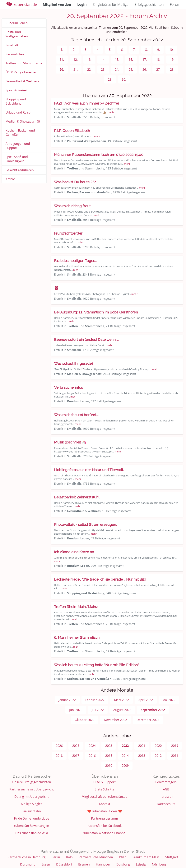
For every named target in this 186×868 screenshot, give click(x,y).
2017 (76, 756)
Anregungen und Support (18, 146)
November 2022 (115, 720)
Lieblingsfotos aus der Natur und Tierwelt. (89, 470)
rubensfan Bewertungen (32, 826)
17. (145, 60)
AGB (166, 789)
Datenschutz (166, 804)
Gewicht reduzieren (20, 170)
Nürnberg (159, 864)
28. (172, 70)
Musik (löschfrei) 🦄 (70, 442)
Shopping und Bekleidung (16, 101)
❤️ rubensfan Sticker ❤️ (105, 811)
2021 (142, 746)
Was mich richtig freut (72, 206)
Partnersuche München (96, 857)
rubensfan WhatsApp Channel (105, 833)
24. (117, 70)
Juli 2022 (98, 710)
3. (86, 50)
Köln (69, 857)
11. (62, 60)
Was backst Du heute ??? (75, 182)
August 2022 (122, 710)
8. (146, 50)
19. (172, 60)
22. (89, 70)
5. (110, 50)
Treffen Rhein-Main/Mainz (76, 607)
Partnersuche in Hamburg (27, 857)
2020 (158, 746)
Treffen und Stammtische (24, 63)
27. (158, 70)
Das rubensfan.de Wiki (32, 833)
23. (103, 70)
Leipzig (141, 864)
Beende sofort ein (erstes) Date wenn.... (86, 340)
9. (158, 50)
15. (117, 60)
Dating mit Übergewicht (32, 797)
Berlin (56, 857)
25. (131, 70)
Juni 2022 (76, 710)
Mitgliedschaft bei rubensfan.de (105, 797)
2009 (125, 766)
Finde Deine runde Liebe (32, 818)
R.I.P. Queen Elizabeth (72, 131)
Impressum (166, 797)
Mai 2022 (169, 700)
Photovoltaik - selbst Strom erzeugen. (85, 524)
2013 (142, 756)
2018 (59, 756)
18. (158, 60)
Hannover (103, 864)
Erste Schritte (105, 789)
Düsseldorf (64, 864)
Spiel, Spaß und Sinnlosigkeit (17, 159)
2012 (158, 756)
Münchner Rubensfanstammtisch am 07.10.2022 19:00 (99, 155)
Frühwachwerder (68, 233)
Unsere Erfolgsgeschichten (32, 782)
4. (98, 50)
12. (76, 60)
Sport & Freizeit (17, 90)
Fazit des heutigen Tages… (75, 261)
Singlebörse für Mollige (111, 4)
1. (62, 50)
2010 (109, 766)
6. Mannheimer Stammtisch (77, 637)
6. (122, 50)
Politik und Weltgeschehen (17, 34)
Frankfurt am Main (146, 857)
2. (74, 50)
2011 (175, 756)
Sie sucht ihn (32, 811)
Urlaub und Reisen (19, 112)
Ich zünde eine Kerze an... (75, 552)
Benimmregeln (166, 782)
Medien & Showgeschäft (23, 121)
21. (76, 70)
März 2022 (121, 700)
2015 (109, 756)
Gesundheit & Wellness (22, 81)
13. (89, 60)
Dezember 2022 (148, 720)
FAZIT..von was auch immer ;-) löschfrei (86, 103)
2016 (92, 756)
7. (134, 50)
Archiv (10, 179)
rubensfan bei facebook (105, 826)
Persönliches (15, 54)
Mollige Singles (32, 804)
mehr (112, 112)
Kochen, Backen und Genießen (20, 133)
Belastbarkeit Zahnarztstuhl (77, 497)
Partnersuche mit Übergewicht (32, 789)
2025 (76, 746)
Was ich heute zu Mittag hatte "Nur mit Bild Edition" (96, 665)
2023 (109, 746)
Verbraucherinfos (68, 387)
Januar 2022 (67, 700)
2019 (175, 746)
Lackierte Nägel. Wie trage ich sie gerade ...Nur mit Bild (100, 579)
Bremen (84, 864)
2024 (92, 746)
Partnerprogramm (105, 818)
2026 (59, 746)
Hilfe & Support (105, 782)
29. (110, 79)
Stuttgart (172, 857)
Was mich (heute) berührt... (76, 415)
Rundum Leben (17, 23)
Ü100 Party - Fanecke (21, 72)
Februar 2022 (95, 700)
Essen (46, 864)
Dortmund (28, 864)
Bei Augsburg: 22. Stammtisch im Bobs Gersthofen (96, 312)
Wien (123, 857)
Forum (175, 4)
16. (131, 60)
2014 (125, 756)
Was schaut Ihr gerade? (74, 363)
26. (145, 70)
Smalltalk (12, 45)
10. (171, 50)
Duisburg (123, 864)
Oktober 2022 (85, 720)
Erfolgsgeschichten (149, 4)
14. (103, 60)
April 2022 (146, 700)
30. (124, 79)
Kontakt (105, 804)
